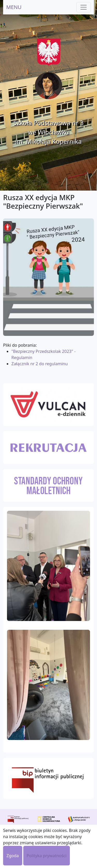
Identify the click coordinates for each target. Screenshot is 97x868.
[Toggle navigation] (84, 7)
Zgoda (13, 856)
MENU (14, 7)
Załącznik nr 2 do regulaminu (40, 364)
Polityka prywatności (47, 856)
